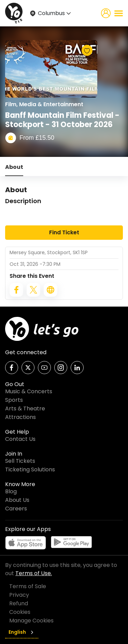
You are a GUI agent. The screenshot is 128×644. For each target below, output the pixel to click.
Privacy (19, 595)
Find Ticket (64, 232)
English (22, 632)
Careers (16, 509)
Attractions (20, 417)
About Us (17, 500)
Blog (11, 491)
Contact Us (20, 439)
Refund (19, 603)
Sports (14, 400)
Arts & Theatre (25, 408)
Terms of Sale (28, 586)
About (14, 167)
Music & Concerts (29, 391)
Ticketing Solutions (30, 469)
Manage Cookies (31, 621)
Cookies (20, 612)
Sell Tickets (20, 461)
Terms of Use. (34, 573)
